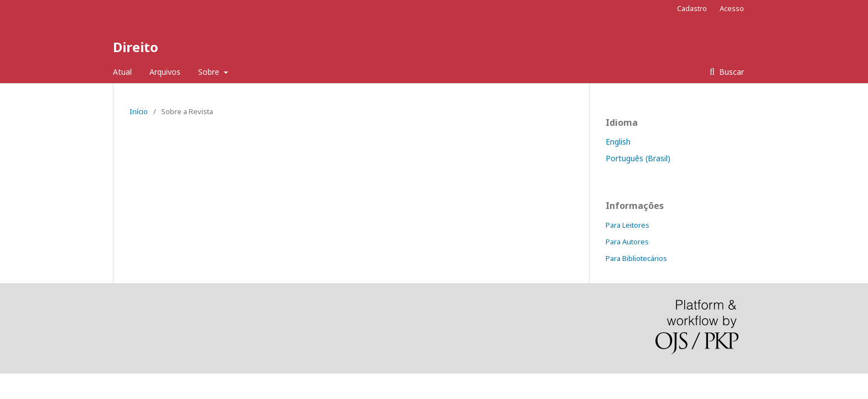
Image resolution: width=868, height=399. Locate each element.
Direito (136, 47)
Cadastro (692, 8)
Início (139, 111)
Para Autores (627, 242)
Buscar (730, 72)
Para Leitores (627, 225)
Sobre (210, 72)
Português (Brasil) (638, 158)
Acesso (732, 8)
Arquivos (165, 72)
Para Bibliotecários (636, 258)
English (618, 142)
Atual (122, 72)
